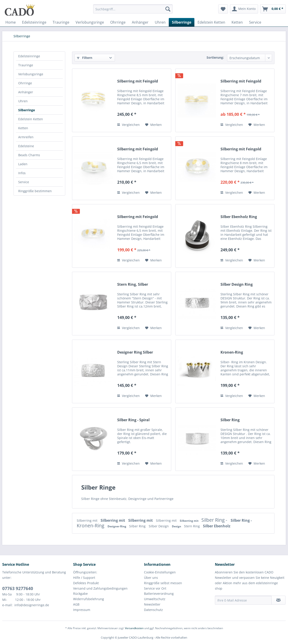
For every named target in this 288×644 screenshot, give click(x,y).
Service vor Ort (155, 588)
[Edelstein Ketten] (211, 22)
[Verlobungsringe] (90, 22)
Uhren (23, 101)
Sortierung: (215, 57)
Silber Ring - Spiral (133, 420)
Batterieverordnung (159, 594)
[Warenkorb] (273, 9)
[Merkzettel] (223, 9)
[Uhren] (160, 22)
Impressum (82, 610)
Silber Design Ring (237, 284)
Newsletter (152, 604)
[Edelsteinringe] (34, 22)
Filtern (85, 58)
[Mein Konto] (244, 9)
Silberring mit (88, 520)
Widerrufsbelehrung (89, 599)
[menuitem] (133, 11)
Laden (23, 164)
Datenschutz (153, 610)
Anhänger (26, 92)
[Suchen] (168, 9)
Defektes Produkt (86, 583)
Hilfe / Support (84, 578)
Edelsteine (26, 146)
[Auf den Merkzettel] (153, 125)
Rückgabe (80, 594)
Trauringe (26, 65)
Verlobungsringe (31, 74)
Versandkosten (134, 628)
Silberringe (27, 110)
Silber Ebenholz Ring (239, 217)
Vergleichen (128, 125)
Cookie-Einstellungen (160, 572)
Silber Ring (230, 420)
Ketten (23, 128)
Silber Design (159, 526)
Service (24, 182)
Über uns (151, 578)
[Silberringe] (182, 22)
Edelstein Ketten (31, 119)
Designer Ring (117, 526)
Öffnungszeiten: (85, 572)
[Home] (11, 22)
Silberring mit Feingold (138, 81)
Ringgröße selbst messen (163, 583)
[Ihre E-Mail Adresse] (243, 600)
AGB (76, 604)
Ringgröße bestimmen (35, 191)
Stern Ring (192, 526)
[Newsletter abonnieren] (278, 600)
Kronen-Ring (232, 352)
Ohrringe (25, 83)
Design (177, 526)
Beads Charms (29, 155)
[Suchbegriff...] (133, 9)
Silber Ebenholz (217, 526)
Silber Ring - (215, 520)
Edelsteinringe (29, 56)
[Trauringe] (61, 22)
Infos (22, 173)
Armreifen (26, 137)
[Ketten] (237, 22)
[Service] (255, 22)
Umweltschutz (155, 599)
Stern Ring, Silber (133, 284)
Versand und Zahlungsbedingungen (100, 588)
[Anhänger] (140, 22)
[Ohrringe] (118, 22)
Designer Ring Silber (135, 352)
